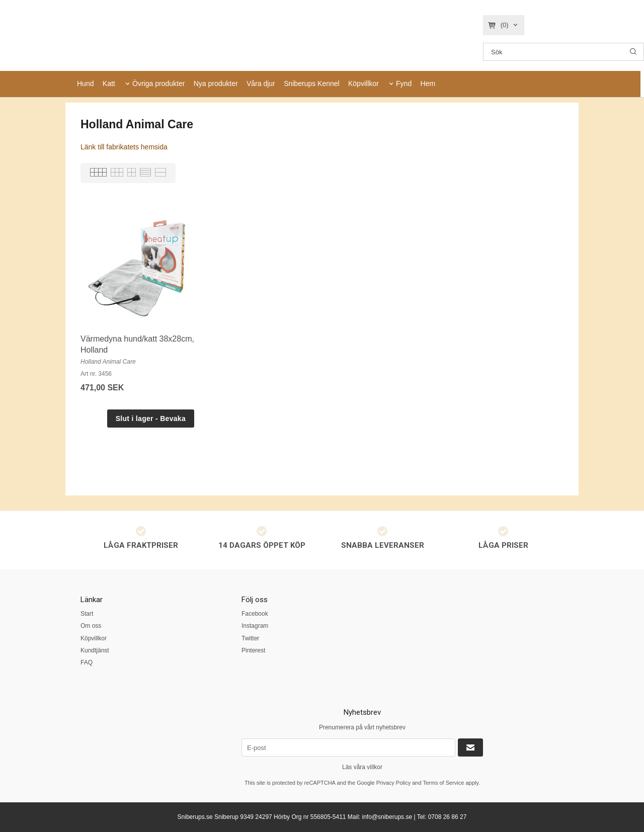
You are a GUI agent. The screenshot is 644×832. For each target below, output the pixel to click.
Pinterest (253, 650)
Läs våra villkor (362, 767)
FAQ (87, 662)
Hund (85, 84)
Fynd (404, 84)
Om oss (91, 626)
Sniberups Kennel (312, 84)
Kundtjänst (95, 650)
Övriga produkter (158, 84)
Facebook (255, 614)
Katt (109, 84)
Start (87, 614)
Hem (428, 84)
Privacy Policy (393, 783)
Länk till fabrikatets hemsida (124, 147)
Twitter (250, 638)
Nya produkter (216, 84)
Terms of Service (443, 783)
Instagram (255, 626)
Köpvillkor (364, 84)
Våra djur (261, 84)
